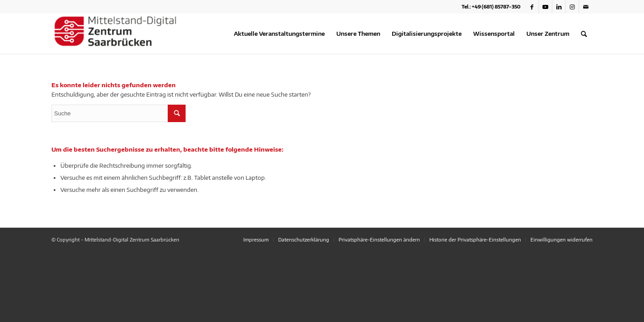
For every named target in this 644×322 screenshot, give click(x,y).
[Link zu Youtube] (545, 7)
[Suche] (584, 34)
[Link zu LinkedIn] (559, 7)
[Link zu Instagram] (572, 7)
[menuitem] (279, 34)
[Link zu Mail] (586, 7)
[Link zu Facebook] (532, 7)
